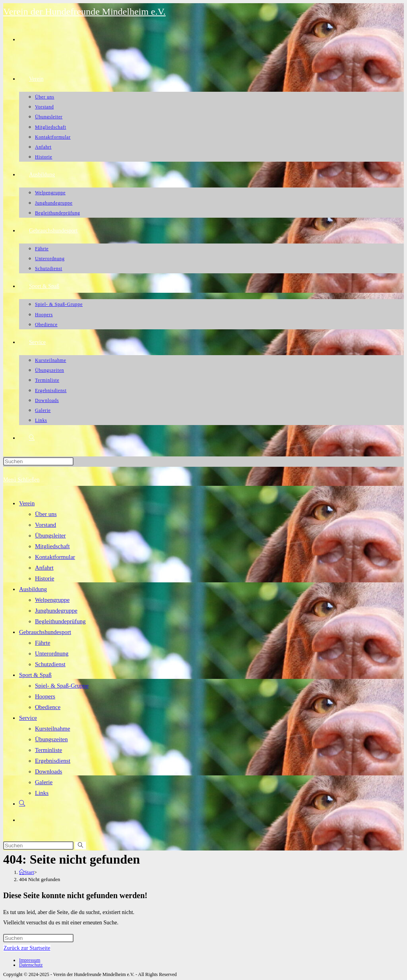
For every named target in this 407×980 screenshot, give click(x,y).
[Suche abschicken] (80, 846)
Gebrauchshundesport (45, 632)
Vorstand (46, 525)
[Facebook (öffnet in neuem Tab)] (20, 38)
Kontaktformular (55, 557)
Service (28, 718)
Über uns (46, 514)
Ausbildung (33, 589)
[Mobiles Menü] (21, 480)
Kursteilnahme (52, 729)
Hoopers (45, 696)
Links (42, 793)
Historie (45, 578)
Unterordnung (52, 653)
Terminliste (48, 750)
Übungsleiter (50, 535)
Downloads (48, 771)
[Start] (27, 872)
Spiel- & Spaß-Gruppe (62, 686)
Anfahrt (44, 568)
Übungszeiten (51, 739)
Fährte (43, 643)
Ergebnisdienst (53, 761)
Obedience (48, 707)
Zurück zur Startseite (27, 948)
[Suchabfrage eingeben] (38, 461)
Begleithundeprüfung (60, 621)
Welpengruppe (52, 600)
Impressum (30, 960)
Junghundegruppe (56, 611)
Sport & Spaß (35, 675)
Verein (27, 503)
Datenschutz (31, 965)
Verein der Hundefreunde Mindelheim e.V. (84, 12)
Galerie (44, 782)
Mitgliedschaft (52, 546)
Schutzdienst (50, 664)
